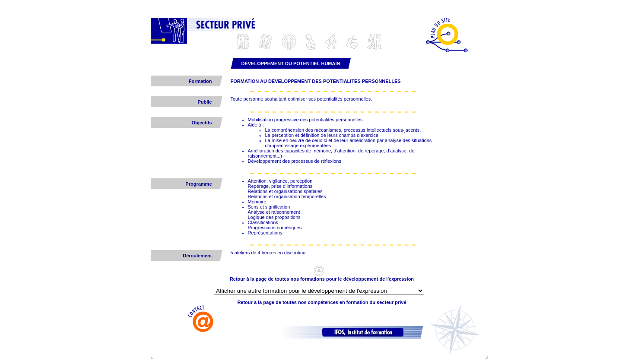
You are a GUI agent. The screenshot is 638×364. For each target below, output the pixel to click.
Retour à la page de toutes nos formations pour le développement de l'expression (322, 279)
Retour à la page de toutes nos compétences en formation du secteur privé (322, 302)
